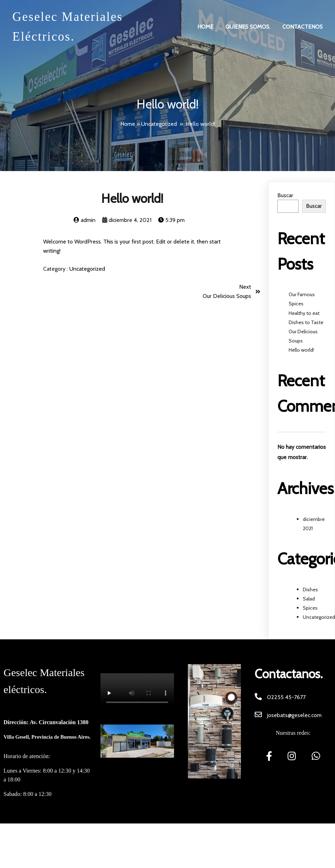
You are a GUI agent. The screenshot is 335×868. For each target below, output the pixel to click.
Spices (310, 608)
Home (128, 124)
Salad (309, 599)
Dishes (310, 590)
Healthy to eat (304, 313)
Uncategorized (159, 124)
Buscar (285, 195)
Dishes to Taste (306, 322)
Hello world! (301, 350)
